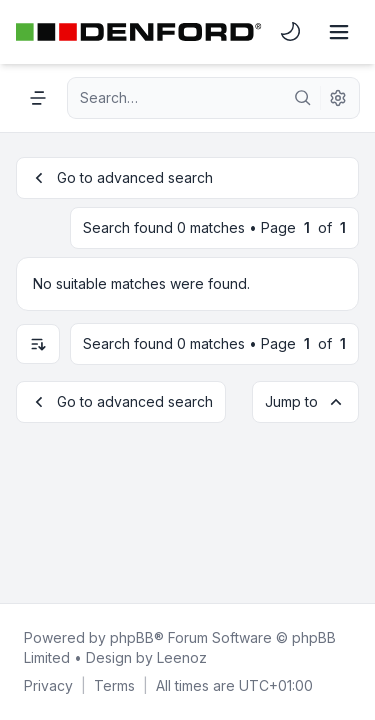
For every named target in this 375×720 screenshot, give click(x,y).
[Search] (303, 98)
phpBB (132, 637)
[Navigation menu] (38, 98)
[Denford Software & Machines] (139, 32)
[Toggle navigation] (339, 32)
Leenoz (182, 657)
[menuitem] (291, 32)
